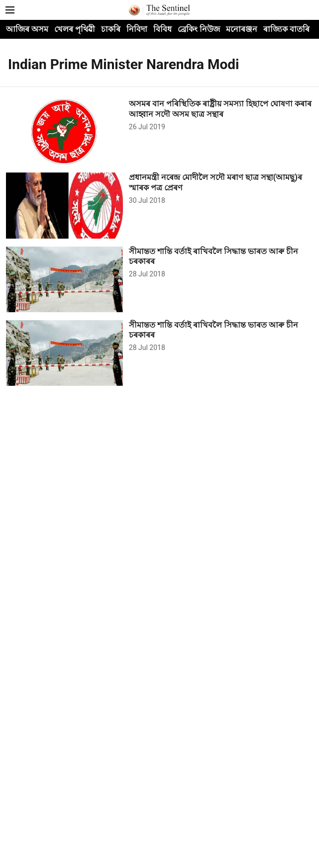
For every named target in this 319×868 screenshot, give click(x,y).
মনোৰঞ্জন (242, 29)
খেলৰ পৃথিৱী (75, 29)
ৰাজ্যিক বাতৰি (286, 29)
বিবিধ (162, 29)
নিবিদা (137, 29)
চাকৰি (111, 29)
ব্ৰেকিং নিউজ (199, 29)
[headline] (221, 109)
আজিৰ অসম (27, 29)
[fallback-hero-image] (67, 132)
